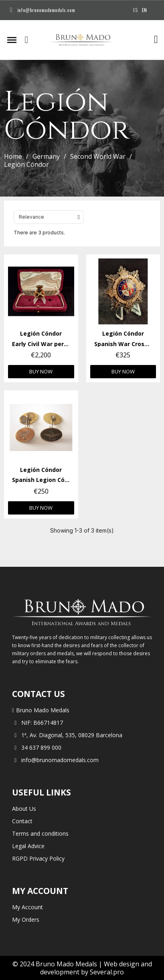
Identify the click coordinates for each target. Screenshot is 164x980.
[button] (26, 40)
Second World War (98, 156)
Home (13, 156)
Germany (46, 156)
